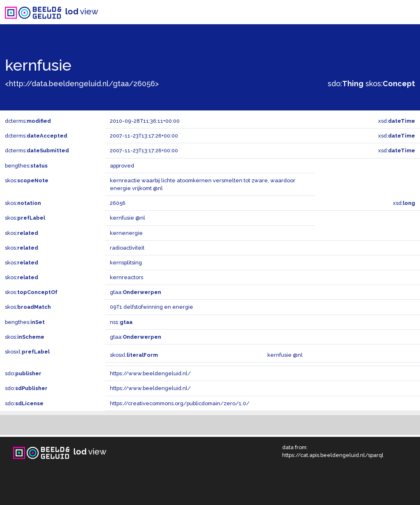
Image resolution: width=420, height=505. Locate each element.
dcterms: (28, 121)
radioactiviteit (127, 248)
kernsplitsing (126, 263)
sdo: (346, 84)
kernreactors (127, 277)
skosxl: (27, 352)
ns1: (121, 322)
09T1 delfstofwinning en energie (152, 307)
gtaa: (136, 292)
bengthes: (26, 166)
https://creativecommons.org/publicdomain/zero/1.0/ (180, 403)
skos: (390, 84)
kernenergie (126, 233)
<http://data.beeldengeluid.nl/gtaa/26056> (82, 84)
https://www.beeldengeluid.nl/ (150, 373)
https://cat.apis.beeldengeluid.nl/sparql (333, 455)
